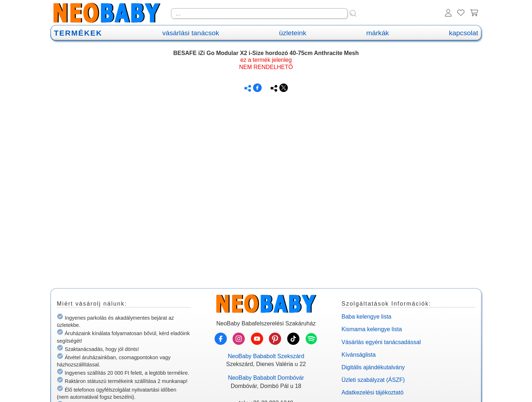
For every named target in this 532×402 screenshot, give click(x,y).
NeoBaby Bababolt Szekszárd (266, 356)
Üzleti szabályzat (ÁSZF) (373, 380)
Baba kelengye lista (366, 317)
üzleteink (293, 33)
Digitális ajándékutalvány (373, 367)
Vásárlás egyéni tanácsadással (381, 342)
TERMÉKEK (78, 33)
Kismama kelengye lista (372, 329)
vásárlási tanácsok (191, 33)
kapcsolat (464, 33)
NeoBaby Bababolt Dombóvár (266, 378)
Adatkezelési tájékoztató (373, 392)
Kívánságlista (359, 355)
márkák (378, 33)
